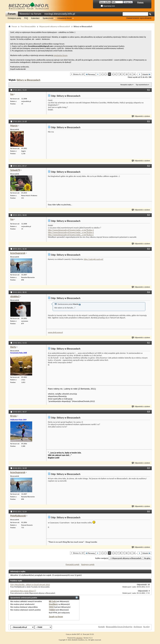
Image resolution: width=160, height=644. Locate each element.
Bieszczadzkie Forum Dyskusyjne (119, 627)
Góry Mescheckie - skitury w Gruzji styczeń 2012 (30, 584)
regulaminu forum (60, 55)
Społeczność (48, 18)
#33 (149, 166)
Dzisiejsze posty (14, 18)
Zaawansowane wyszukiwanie (139, 18)
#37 (149, 343)
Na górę (147, 558)
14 (134, 74)
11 (130, 74)
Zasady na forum (56, 617)
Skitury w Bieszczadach (28, 80)
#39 (149, 468)
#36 (149, 292)
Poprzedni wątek (72, 564)
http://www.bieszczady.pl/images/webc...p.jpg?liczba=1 (71, 230)
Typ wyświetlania (142, 85)
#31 (149, 90)
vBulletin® (80, 638)
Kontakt (101, 627)
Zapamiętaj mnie (108, 6)
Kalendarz (35, 18)
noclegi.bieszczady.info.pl (60, 14)
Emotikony (53, 604)
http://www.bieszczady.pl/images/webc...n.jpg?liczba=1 (71, 232)
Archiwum (138, 627)
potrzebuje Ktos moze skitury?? (23, 591)
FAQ (26, 18)
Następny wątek (88, 564)
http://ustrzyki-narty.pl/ (94, 259)
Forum (12, 14)
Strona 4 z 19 (78, 74)
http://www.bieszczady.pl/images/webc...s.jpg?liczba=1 (71, 235)
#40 (149, 511)
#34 (149, 215)
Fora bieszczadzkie (28, 26)
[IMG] (51, 607)
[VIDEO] (52, 610)
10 (126, 74)
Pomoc (140, 2)
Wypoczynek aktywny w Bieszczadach (55, 26)
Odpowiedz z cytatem (141, 116)
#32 (149, 121)
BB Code (52, 601)
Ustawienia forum (64, 18)
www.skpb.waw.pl (55, 332)
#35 (149, 249)
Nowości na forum (30, 14)
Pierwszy (90, 74)
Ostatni (146, 74)
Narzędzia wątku (126, 85)
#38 (149, 411)
